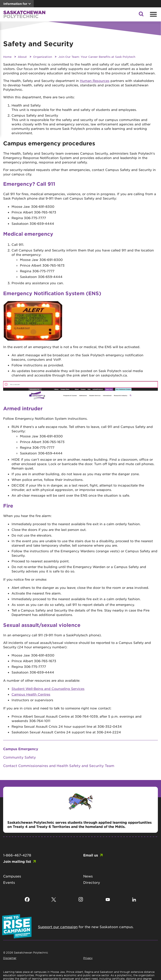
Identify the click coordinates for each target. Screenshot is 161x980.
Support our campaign (58, 927)
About (22, 57)
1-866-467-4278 (17, 855)
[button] (141, 15)
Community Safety (19, 757)
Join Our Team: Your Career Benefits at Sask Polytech (97, 57)
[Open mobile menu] (153, 14)
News (88, 876)
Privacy (88, 958)
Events (9, 882)
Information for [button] (15, 4)
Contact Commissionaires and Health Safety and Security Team (59, 766)
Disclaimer (10, 958)
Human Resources (95, 81)
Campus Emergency (21, 749)
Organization (43, 57)
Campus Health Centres (31, 694)
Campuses (12, 876)
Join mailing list (17, 861)
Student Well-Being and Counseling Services (48, 689)
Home (7, 57)
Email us (91, 855)
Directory (92, 882)
